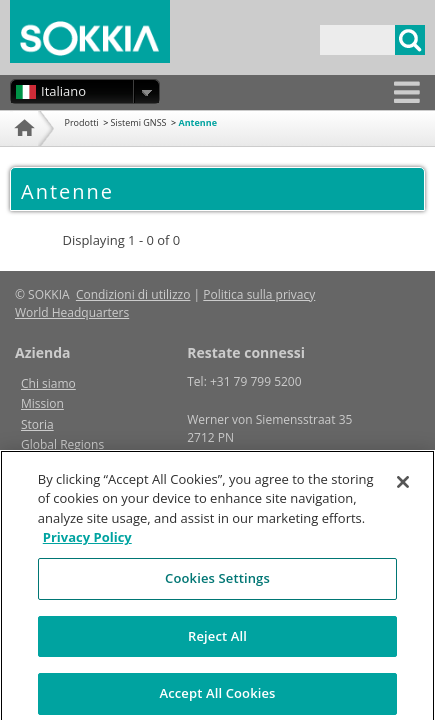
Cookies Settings (217, 584)
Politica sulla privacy (259, 294)
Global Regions (62, 444)
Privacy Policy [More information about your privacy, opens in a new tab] (87, 544)
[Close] (403, 488)
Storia (37, 424)
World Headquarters (72, 312)
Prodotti (82, 122)
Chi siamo (48, 383)
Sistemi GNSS (139, 122)
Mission (42, 403)
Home (22, 152)
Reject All (217, 642)
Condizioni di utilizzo (133, 294)
